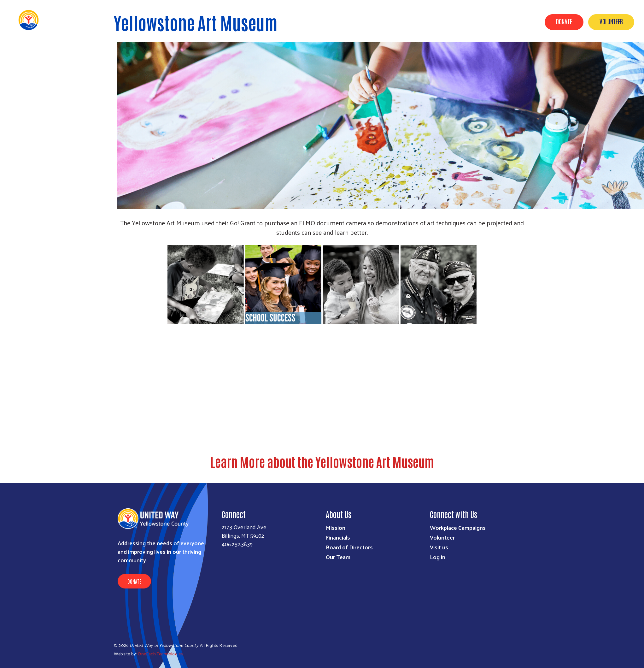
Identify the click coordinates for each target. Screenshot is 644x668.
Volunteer (611, 21)
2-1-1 (525, 21)
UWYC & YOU (384, 21)
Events (314, 21)
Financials (338, 537)
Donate (564, 21)
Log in (438, 557)
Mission (336, 527)
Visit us (439, 547)
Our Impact (347, 21)
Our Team (338, 557)
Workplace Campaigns (458, 527)
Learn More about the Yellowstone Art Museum (322, 462)
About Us (419, 21)
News (447, 21)
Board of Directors (349, 547)
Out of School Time (487, 21)
